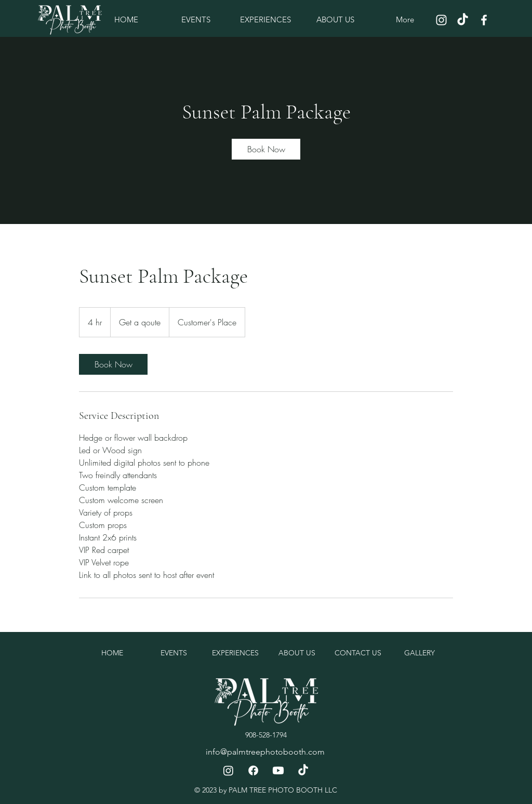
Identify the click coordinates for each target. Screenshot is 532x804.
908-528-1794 (266, 735)
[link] (266, 149)
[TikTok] (463, 20)
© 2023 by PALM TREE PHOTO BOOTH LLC (266, 790)
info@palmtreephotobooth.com (265, 752)
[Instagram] (441, 20)
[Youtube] (278, 770)
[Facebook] (484, 20)
